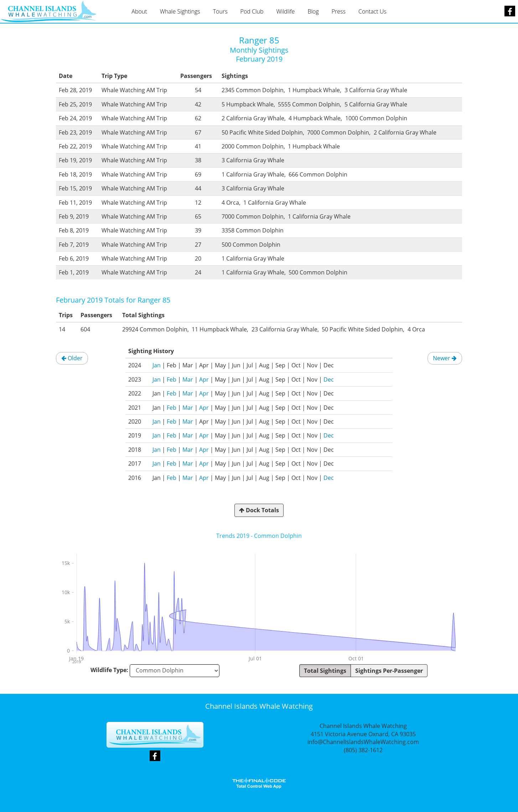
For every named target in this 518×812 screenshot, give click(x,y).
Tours (220, 11)
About (139, 11)
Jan (157, 365)
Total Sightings (325, 671)
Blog (313, 11)
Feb (172, 379)
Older (72, 358)
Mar (188, 379)
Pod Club (252, 11)
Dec (329, 379)
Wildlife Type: (109, 670)
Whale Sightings (180, 11)
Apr (204, 379)
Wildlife (286, 11)
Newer (445, 358)
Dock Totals (259, 510)
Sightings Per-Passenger (389, 671)
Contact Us (372, 11)
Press (339, 11)
